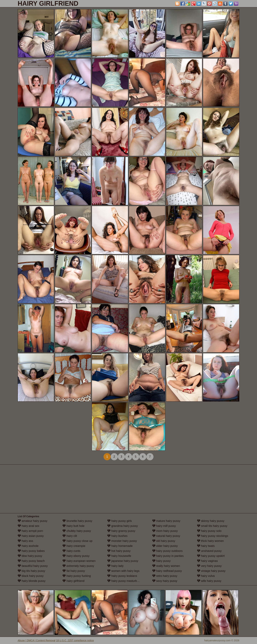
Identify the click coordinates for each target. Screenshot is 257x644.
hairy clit (70, 536)
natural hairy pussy (166, 536)
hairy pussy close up (77, 541)
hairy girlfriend (73, 581)
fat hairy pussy (74, 571)
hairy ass (25, 541)
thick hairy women (211, 541)
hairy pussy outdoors (167, 551)
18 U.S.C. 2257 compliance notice (75, 640)
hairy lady (115, 566)
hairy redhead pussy (167, 571)
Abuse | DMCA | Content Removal (36, 640)
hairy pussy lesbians (122, 576)
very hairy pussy (209, 566)
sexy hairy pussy (165, 581)
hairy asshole (28, 546)
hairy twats (206, 546)
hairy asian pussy (31, 536)
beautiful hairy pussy (33, 566)
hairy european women (79, 561)
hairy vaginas (207, 561)
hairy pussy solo (209, 531)
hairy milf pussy (164, 526)
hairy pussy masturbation (125, 581)
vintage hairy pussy (211, 571)
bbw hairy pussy (30, 556)
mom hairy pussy (165, 531)
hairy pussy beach (31, 561)
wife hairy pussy (209, 581)
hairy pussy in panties (168, 556)
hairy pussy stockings (213, 536)
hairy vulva (206, 576)
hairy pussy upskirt (211, 556)
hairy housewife (119, 556)
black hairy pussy (31, 576)
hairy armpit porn (30, 531)
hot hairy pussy (119, 551)
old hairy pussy (164, 541)
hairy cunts (71, 551)
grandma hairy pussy (123, 526)
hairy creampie (74, 546)
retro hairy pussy (165, 576)
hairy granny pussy (121, 531)
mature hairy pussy (166, 521)
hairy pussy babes (31, 551)
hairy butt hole (73, 526)
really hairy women (166, 566)
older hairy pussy (165, 546)
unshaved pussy (209, 551)
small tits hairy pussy (212, 526)
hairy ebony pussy (76, 556)
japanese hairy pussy (123, 561)
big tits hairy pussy (31, 571)
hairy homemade (120, 546)
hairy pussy (161, 561)
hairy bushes (117, 536)
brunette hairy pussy (77, 521)
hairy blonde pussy (32, 581)
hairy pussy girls (119, 521)
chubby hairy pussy (77, 531)
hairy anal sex (28, 526)
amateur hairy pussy (33, 521)
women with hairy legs (123, 571)
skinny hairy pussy (211, 521)
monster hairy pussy (122, 541)
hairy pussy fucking (77, 576)
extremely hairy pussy (78, 566)
